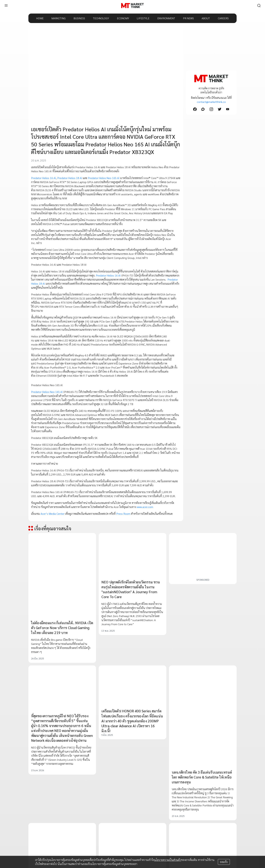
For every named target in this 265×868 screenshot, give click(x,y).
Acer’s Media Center (52, 514)
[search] (259, 6)
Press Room (123, 514)
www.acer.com (145, 507)
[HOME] (132, 6)
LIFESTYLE (143, 18)
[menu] (6, 6)
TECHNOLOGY (101, 18)
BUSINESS (79, 18)
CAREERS (223, 18)
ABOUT (206, 18)
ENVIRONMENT (166, 18)
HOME (40, 18)
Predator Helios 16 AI (44, 178)
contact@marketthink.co (211, 102)
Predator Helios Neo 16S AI (104, 178)
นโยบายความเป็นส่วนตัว (168, 860)
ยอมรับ (224, 862)
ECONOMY (123, 18)
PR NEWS (188, 18)
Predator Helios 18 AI (70, 178)
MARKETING (58, 18)
